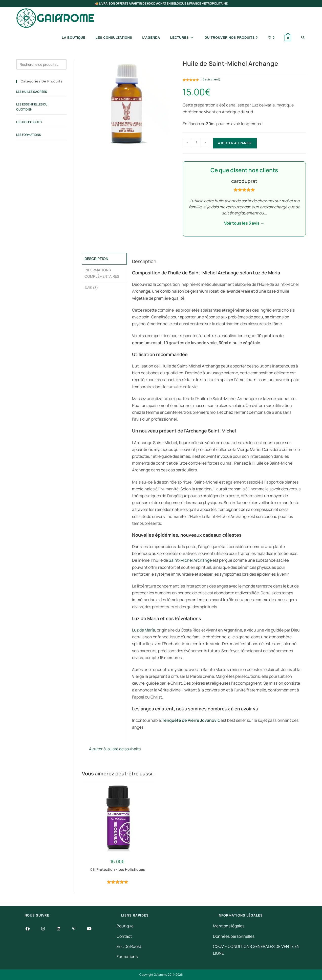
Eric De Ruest (129, 946)
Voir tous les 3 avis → (244, 223)
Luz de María (144, 630)
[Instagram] (43, 929)
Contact (124, 936)
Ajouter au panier (235, 143)
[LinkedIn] (59, 929)
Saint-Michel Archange (190, 560)
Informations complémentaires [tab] (102, 272)
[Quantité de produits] (196, 142)
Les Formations (29, 135)
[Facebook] (28, 929)
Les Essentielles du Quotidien (32, 107)
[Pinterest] (74, 929)
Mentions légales (229, 926)
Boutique (125, 926)
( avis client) (211, 79)
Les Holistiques (29, 122)
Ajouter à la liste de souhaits (111, 749)
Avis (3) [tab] (91, 286)
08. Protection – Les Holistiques (118, 869)
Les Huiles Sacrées (32, 92)
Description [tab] (96, 258)
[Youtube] (89, 929)
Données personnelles (234, 936)
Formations (127, 956)
